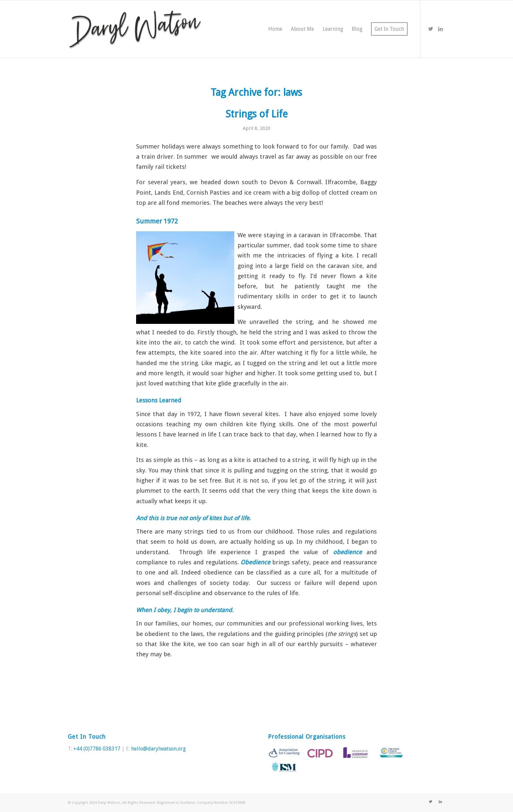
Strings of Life (256, 114)
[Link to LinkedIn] (440, 29)
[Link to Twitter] (431, 29)
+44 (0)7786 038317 (97, 749)
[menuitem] (275, 29)
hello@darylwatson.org (159, 749)
